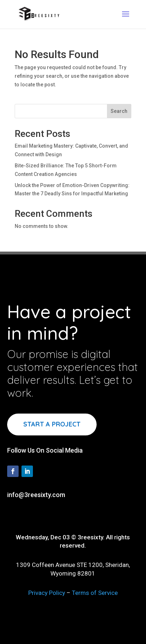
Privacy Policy (47, 593)
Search (119, 111)
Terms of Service (95, 593)
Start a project (52, 424)
